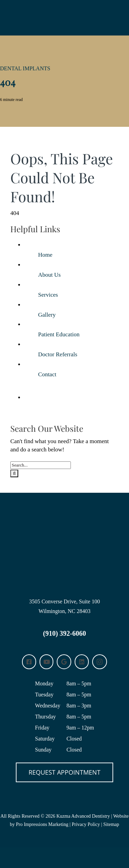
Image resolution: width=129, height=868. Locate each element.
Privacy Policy (86, 824)
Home (45, 255)
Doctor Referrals (58, 354)
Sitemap (111, 824)
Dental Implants (25, 68)
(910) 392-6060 (64, 633)
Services (48, 295)
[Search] (14, 473)
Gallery (47, 315)
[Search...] (41, 465)
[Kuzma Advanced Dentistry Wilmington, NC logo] (65, 514)
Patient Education (59, 334)
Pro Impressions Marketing (42, 824)
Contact (47, 374)
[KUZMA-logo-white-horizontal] (64, 10)
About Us (50, 275)
